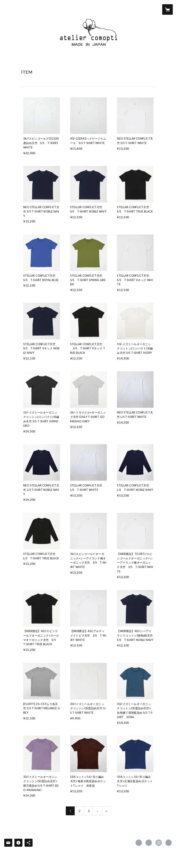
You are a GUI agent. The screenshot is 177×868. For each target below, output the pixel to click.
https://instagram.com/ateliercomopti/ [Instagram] (159, 843)
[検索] (10, 9)
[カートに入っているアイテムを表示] (167, 9)
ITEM (59, 60)
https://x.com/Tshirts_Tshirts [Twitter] (149, 843)
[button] (151, 10)
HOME (27, 60)
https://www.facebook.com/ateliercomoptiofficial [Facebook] (139, 843)
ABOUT (44, 60)
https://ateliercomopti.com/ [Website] (169, 843)
